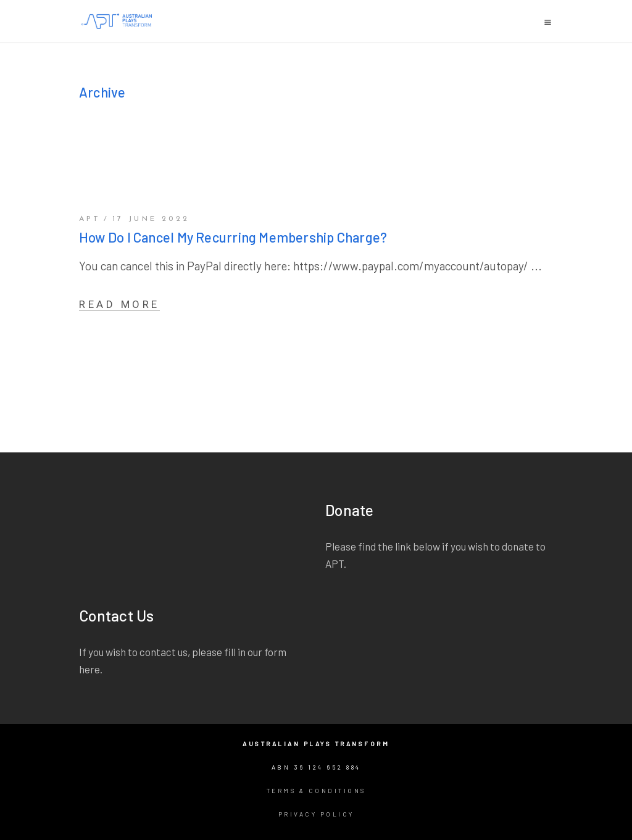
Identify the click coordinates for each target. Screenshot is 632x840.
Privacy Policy (316, 814)
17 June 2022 (151, 219)
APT (90, 219)
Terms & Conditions (316, 791)
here (89, 669)
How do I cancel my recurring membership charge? (233, 237)
